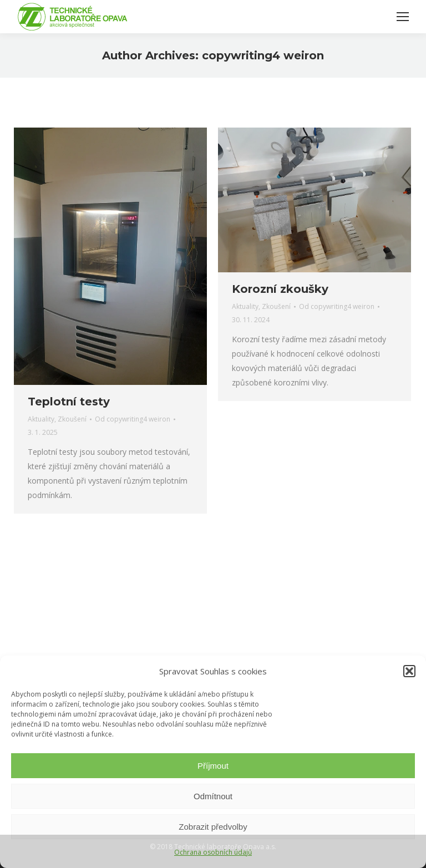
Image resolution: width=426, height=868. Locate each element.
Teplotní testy (69, 402)
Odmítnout (213, 796)
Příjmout (213, 766)
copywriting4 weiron (263, 55)
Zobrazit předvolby (213, 827)
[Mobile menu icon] (403, 17)
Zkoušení (72, 419)
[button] (409, 671)
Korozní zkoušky (280, 289)
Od (133, 419)
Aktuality (41, 419)
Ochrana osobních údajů (213, 852)
